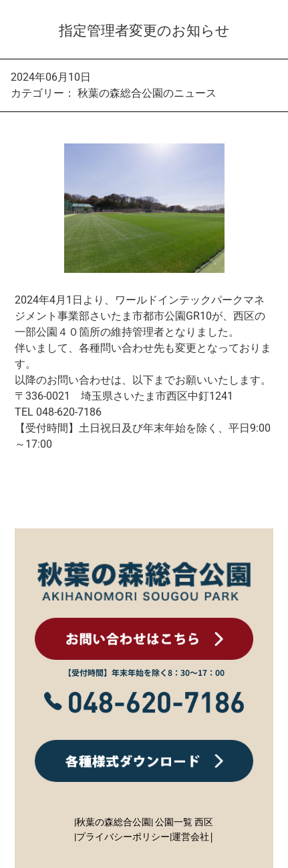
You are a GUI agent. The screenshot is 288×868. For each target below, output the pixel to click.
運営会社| (193, 836)
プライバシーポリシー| (124, 837)
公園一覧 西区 (184, 822)
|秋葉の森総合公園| (114, 822)
